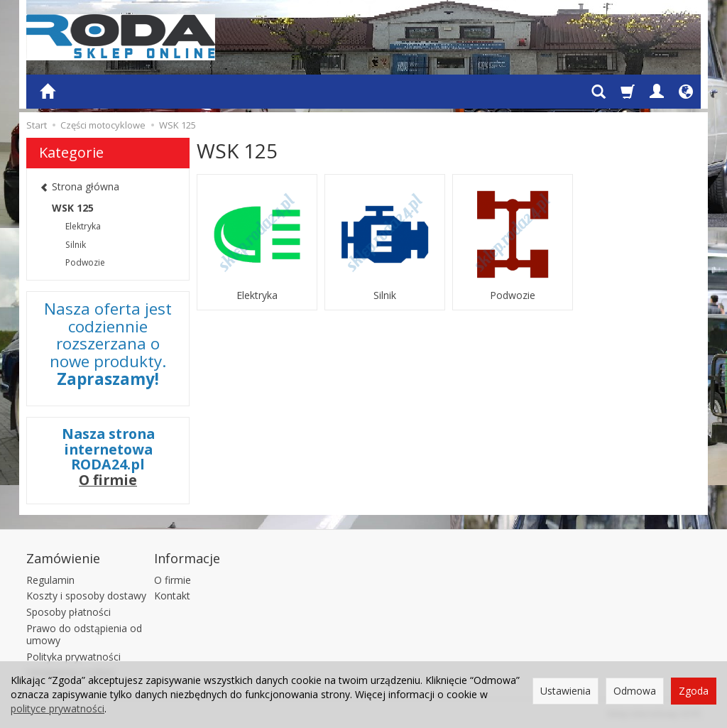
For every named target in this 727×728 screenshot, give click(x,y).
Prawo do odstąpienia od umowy (84, 634)
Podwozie (513, 295)
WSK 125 (73, 208)
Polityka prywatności (73, 657)
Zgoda (694, 691)
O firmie (108, 480)
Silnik (385, 295)
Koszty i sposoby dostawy (86, 596)
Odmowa (635, 691)
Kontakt (172, 596)
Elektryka (257, 295)
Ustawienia (565, 691)
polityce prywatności (58, 708)
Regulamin (50, 580)
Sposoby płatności (69, 612)
